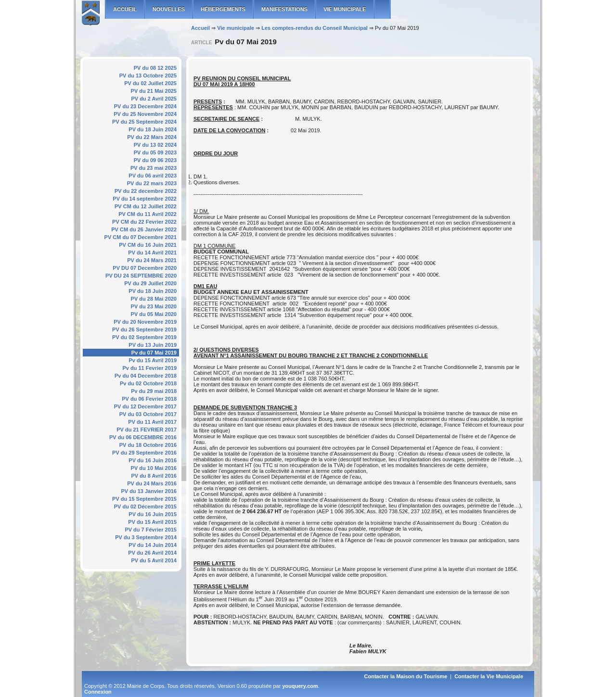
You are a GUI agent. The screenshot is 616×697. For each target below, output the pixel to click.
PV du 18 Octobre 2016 (148, 445)
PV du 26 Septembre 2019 (144, 329)
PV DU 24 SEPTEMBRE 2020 (141, 276)
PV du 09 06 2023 (155, 160)
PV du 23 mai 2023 (154, 168)
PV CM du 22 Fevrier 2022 (144, 222)
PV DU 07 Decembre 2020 (145, 268)
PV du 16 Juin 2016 (153, 460)
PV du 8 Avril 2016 (154, 476)
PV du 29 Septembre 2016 (144, 453)
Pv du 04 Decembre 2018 (146, 376)
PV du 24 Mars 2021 (152, 260)
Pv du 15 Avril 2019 (153, 360)
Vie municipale (345, 9)
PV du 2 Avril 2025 (154, 99)
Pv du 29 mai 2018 (154, 391)
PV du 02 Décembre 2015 (145, 507)
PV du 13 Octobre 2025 (148, 76)
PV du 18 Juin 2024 (153, 129)
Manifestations (284, 9)
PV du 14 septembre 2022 (145, 199)
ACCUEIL (125, 9)
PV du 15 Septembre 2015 (144, 499)
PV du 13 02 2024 (155, 145)
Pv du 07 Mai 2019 (154, 353)
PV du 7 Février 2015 (151, 530)
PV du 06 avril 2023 (153, 176)
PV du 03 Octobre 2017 (148, 414)
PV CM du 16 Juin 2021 (148, 245)
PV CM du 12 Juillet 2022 (146, 206)
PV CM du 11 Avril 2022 (148, 214)
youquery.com (300, 686)
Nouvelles (169, 9)
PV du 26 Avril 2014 (152, 553)
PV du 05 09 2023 (155, 152)
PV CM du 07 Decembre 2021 (141, 237)
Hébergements (223, 9)
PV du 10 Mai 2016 (154, 468)
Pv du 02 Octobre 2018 (148, 383)
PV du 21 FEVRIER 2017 (147, 430)
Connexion (98, 692)
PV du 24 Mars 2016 (152, 483)
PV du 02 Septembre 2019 (144, 337)
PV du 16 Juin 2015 (153, 514)
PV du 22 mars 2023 (152, 183)
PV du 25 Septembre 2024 (144, 122)
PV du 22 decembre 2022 (146, 191)
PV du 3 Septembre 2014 (146, 537)
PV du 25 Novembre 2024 (145, 114)
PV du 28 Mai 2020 (154, 299)
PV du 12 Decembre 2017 (145, 406)
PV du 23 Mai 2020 (154, 306)
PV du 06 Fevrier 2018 (149, 399)
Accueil (200, 28)
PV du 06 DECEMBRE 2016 (143, 437)
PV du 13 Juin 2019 (153, 345)
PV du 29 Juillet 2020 (150, 283)
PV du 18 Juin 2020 (153, 291)
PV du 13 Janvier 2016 (149, 491)
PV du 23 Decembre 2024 (145, 106)
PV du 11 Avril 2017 (152, 422)
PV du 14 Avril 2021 (152, 253)
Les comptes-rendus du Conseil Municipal (314, 28)
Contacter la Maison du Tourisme (406, 676)
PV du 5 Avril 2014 (154, 560)
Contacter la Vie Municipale (489, 676)
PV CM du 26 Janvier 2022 (144, 229)
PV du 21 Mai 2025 (154, 91)
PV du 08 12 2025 (155, 68)
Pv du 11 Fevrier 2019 (149, 368)
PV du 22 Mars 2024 (152, 137)
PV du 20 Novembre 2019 (145, 322)
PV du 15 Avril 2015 (152, 522)
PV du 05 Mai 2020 (154, 314)
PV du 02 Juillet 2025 (150, 83)
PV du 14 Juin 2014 (153, 545)
